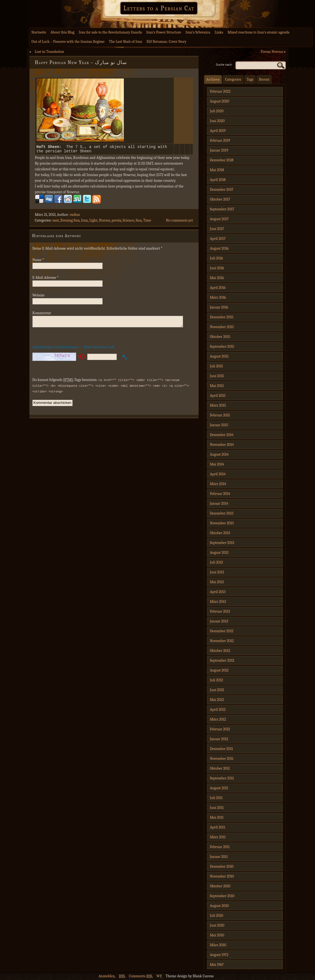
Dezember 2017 (222, 190)
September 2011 (222, 778)
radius (75, 216)
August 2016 (219, 248)
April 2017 (218, 239)
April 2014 (218, 474)
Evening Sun (70, 222)
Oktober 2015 (220, 337)
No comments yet (179, 222)
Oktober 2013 (220, 533)
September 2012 (222, 660)
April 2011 (218, 827)
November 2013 (222, 523)
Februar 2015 (220, 415)
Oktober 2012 (220, 651)
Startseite (39, 32)
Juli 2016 (217, 258)
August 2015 (219, 356)
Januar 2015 (219, 425)
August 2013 (219, 553)
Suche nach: (224, 65)
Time (147, 222)
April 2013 (218, 592)
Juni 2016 (217, 268)
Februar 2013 (220, 611)
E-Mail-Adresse (46, 279)
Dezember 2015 (222, 317)
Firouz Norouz (272, 52)
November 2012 (222, 641)
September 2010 (222, 896)
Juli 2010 (217, 916)
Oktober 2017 (220, 199)
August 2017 (219, 219)
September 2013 (222, 543)
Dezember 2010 (222, 866)
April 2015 (218, 396)
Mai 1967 (217, 965)
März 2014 (218, 484)
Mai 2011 (217, 817)
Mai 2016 (217, 278)
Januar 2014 (219, 503)
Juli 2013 (217, 562)
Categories (233, 79)
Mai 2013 (217, 582)
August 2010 (219, 906)
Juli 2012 (217, 680)
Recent (264, 79)
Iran (84, 222)
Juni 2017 (217, 229)
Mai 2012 (217, 700)
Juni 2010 (217, 925)
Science (128, 222)
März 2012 (218, 719)
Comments (141, 976)
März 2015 (218, 405)
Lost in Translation (49, 52)
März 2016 (218, 297)
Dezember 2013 (222, 513)
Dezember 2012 (222, 631)
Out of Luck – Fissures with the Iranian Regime (68, 42)
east (56, 222)
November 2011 (222, 759)
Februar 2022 (220, 91)
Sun (139, 222)
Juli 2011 (216, 798)
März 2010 (218, 945)
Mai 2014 (217, 464)
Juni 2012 (217, 690)
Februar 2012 (220, 729)
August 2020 (220, 101)
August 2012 (219, 670)
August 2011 (219, 788)
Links (219, 32)
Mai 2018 (217, 170)
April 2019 (218, 131)
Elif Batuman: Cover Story (166, 42)
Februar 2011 (220, 847)
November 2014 (222, 445)
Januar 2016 (219, 307)
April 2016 (218, 288)
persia (116, 222)
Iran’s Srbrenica (198, 32)
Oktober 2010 (220, 886)
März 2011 (218, 837)
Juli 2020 (217, 111)
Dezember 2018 (222, 160)
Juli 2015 (217, 366)
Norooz (105, 222)
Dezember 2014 (222, 435)
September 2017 (222, 209)
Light (93, 222)
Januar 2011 (219, 857)
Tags (250, 79)
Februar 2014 (220, 494)
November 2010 (222, 876)
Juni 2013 (217, 572)
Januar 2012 (219, 739)
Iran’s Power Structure (164, 32)
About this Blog (62, 32)
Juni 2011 (217, 808)
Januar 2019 (219, 150)
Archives (213, 79)
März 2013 (218, 602)
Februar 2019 (220, 140)
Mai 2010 (217, 935)
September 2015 (222, 347)
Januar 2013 (219, 621)
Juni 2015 (217, 376)
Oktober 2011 (220, 768)
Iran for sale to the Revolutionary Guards (110, 32)
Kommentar (42, 315)
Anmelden (107, 976)
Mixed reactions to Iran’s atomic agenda (258, 32)
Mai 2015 (217, 386)
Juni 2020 (217, 121)
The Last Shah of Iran (125, 42)
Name (38, 261)
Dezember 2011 (222, 749)
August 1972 (219, 955)
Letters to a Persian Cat (159, 8)
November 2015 (222, 327)
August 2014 (219, 454)
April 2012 (218, 710)
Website (39, 297)
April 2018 (218, 180)
